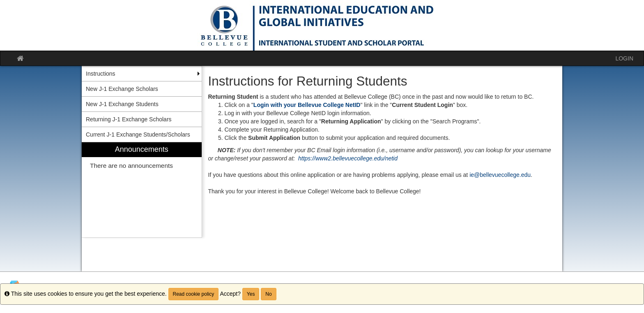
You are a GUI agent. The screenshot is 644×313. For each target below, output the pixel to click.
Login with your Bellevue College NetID (307, 105)
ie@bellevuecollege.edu (500, 175)
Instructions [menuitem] (101, 74)
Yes (251, 294)
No (268, 294)
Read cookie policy (194, 294)
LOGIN (624, 58)
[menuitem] (142, 190)
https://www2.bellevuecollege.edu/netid (348, 158)
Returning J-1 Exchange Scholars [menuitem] (129, 119)
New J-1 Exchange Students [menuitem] (122, 104)
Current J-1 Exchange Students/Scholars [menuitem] (138, 134)
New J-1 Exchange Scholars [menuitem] (122, 89)
